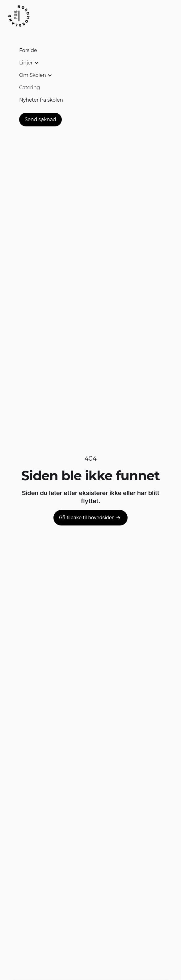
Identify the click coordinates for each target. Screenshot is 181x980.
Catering (29, 88)
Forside (28, 50)
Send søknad (40, 119)
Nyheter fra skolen (41, 100)
